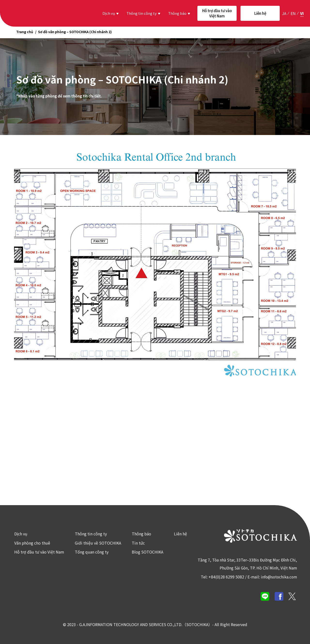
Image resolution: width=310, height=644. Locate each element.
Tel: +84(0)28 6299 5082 (221, 577)
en (293, 13)
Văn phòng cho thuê (32, 543)
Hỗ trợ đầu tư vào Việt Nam (217, 13)
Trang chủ (25, 32)
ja (284, 13)
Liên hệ (260, 13)
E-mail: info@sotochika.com (271, 577)
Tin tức (138, 543)
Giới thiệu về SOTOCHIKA (98, 543)
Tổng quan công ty (91, 552)
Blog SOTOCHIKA (147, 552)
